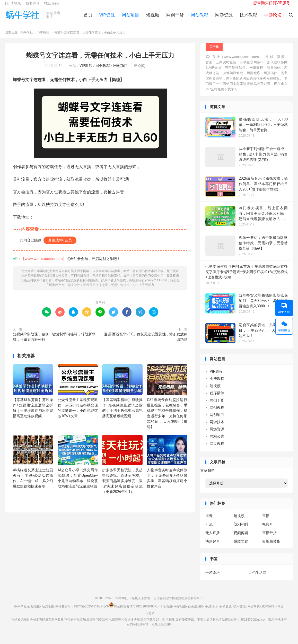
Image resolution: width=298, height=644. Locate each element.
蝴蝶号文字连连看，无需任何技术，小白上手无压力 (100, 61)
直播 (266, 521)
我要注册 (33, 7)
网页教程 (217, 449)
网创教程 (199, 18)
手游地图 (180, 612)
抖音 (209, 521)
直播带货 (269, 538)
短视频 (153, 18)
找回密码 (51, 7)
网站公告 (217, 442)
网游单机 (254, 612)
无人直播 (213, 538)
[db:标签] (241, 530)
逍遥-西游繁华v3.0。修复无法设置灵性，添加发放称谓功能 (146, 342)
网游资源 (224, 18)
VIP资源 (107, 18)
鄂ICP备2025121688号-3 (91, 612)
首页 (88, 18)
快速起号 (213, 547)
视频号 (268, 530)
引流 (209, 530)
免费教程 (217, 384)
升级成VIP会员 (60, 245)
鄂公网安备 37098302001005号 (133, 612)
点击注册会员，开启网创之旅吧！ (93, 264)
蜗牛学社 (23, 18)
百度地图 (34, 612)
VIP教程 (44, 38)
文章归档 (207, 476)
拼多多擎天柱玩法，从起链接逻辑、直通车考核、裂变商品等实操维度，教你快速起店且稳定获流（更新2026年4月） (122, 486)
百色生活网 (257, 578)
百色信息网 (196, 612)
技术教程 (248, 18)
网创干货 (175, 18)
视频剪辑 (241, 538)
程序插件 (217, 398)
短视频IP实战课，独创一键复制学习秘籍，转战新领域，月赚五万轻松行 (54, 342)
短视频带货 (271, 547)
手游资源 (225, 612)
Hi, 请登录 (13, 7)
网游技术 (217, 427)
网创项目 (130, 18)
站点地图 (48, 612)
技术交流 (240, 612)
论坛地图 (166, 612)
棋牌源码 (268, 612)
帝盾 (281, 612)
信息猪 (150, 618)
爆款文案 (241, 547)
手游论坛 (213, 578)
